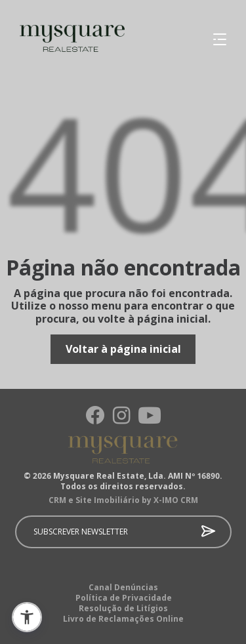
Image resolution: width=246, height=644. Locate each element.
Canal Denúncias (123, 588)
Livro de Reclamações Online (123, 619)
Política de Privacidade (124, 598)
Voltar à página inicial (123, 349)
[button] (27, 617)
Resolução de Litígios (123, 609)
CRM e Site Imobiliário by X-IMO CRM (123, 500)
